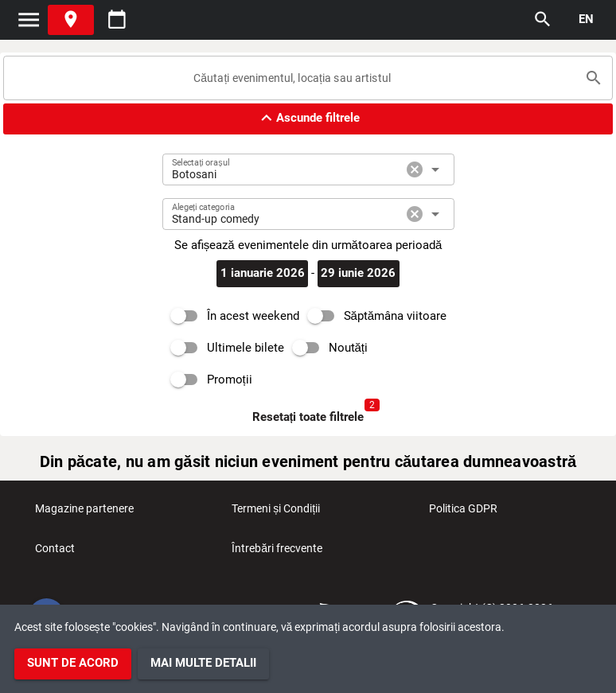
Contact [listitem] (55, 553)
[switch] (231, 316)
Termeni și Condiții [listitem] (276, 513)
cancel (415, 169)
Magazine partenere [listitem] (84, 513)
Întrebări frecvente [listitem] (277, 553)
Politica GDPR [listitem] (463, 513)
